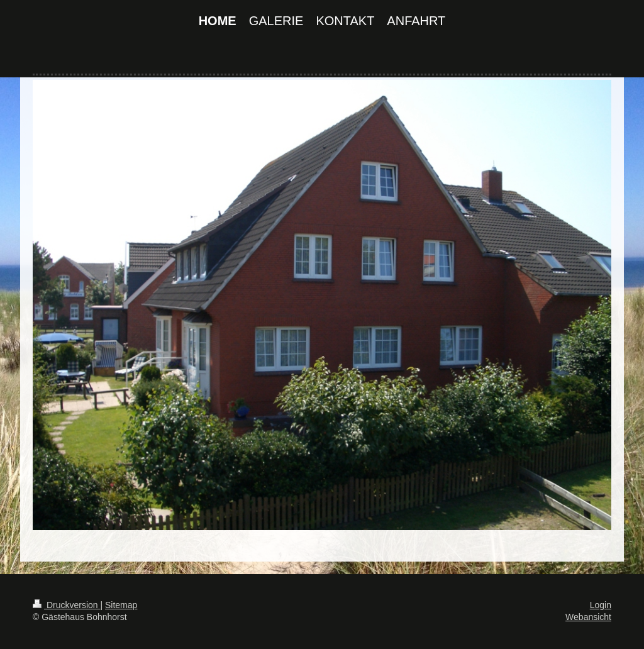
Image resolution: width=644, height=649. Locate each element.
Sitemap (121, 605)
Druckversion (66, 605)
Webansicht (588, 617)
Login (601, 605)
